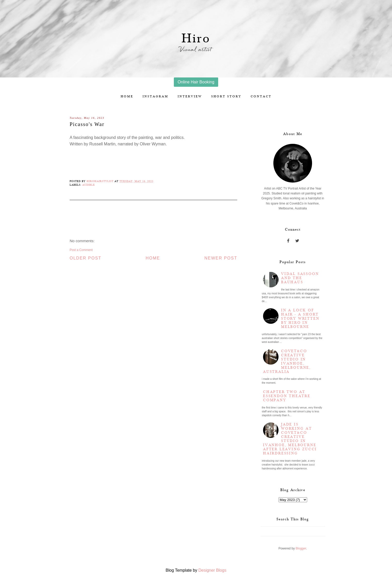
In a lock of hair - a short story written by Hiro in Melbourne (300, 319)
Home (127, 96)
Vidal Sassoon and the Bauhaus (300, 278)
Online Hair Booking (196, 82)
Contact (261, 96)
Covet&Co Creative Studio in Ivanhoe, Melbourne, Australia (287, 361)
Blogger (301, 548)
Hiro (196, 39)
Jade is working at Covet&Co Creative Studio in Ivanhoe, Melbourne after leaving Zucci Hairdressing (290, 439)
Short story (226, 96)
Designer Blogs (212, 570)
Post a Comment (81, 250)
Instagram (156, 96)
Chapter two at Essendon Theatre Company (287, 396)
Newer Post (221, 258)
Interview (190, 96)
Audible (89, 185)
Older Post (85, 258)
